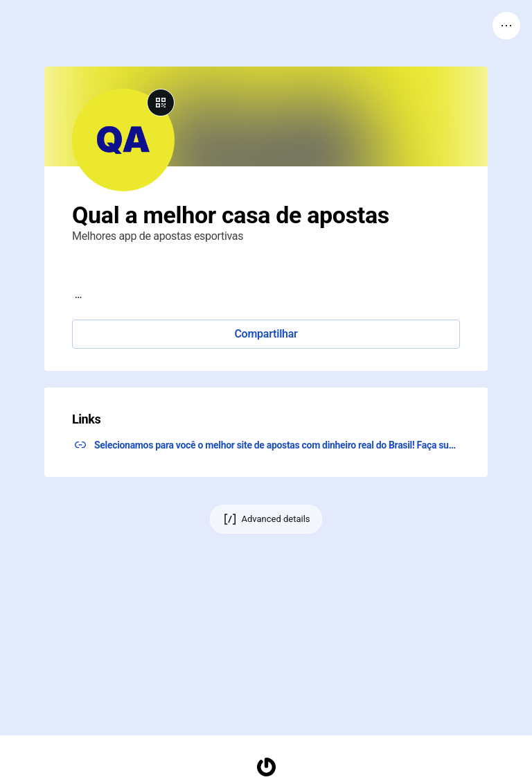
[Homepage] (266, 767)
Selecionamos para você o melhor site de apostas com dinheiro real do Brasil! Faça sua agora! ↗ (277, 445)
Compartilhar (266, 334)
